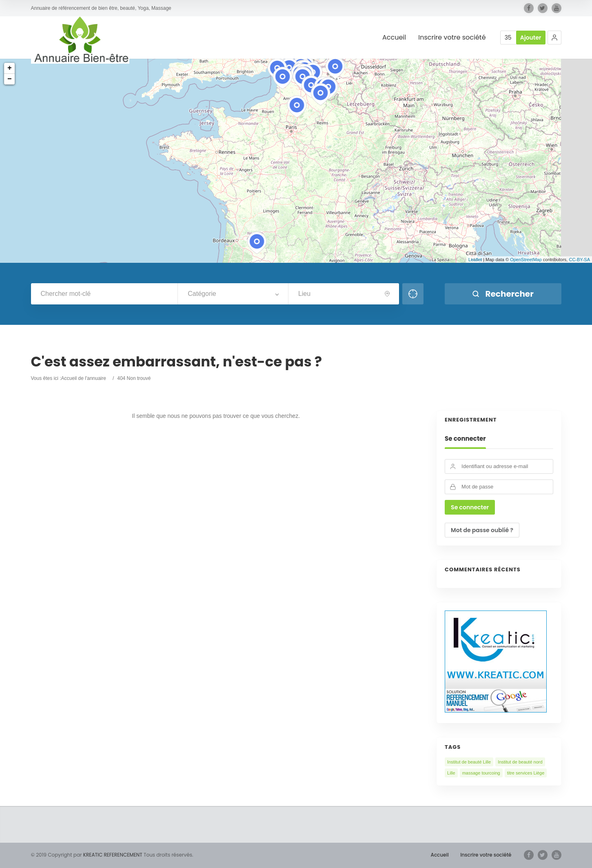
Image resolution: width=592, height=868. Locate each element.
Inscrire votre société (452, 38)
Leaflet (475, 260)
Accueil (394, 38)
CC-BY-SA (579, 260)
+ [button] (10, 68)
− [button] (10, 79)
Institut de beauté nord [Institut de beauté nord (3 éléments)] (520, 762)
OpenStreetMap (526, 260)
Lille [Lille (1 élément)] (451, 773)
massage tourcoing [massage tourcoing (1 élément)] (481, 773)
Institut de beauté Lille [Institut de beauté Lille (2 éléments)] (469, 762)
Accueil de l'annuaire (84, 378)
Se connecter (465, 439)
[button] (554, 38)
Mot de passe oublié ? (482, 530)
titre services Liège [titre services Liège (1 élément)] (526, 773)
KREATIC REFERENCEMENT (112, 855)
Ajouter (531, 38)
